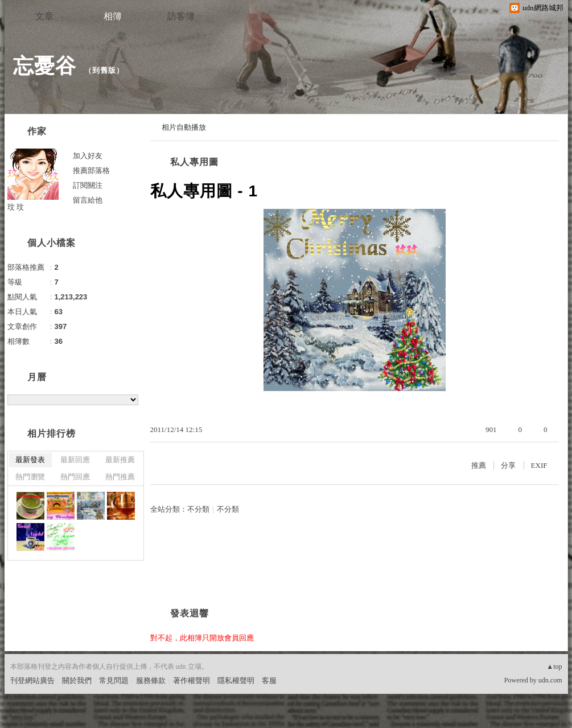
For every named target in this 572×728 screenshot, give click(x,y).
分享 (508, 465)
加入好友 (88, 156)
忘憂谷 (45, 66)
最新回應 (75, 460)
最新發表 (30, 460)
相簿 (113, 16)
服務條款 (151, 680)
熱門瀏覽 (30, 477)
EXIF (539, 465)
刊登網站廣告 (32, 680)
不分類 (198, 509)
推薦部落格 (91, 170)
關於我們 (77, 680)
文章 (44, 16)
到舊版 (104, 70)
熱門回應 (75, 477)
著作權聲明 (192, 680)
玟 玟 (16, 207)
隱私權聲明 (236, 680)
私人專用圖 (194, 162)
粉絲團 (21, 719)
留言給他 (88, 200)
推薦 (479, 465)
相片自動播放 (184, 127)
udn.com (550, 680)
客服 (269, 680)
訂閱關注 (88, 185)
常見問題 (114, 680)
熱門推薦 (120, 477)
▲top (554, 667)
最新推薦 (120, 460)
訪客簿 (181, 16)
